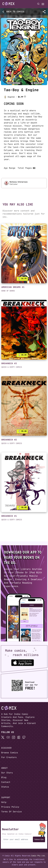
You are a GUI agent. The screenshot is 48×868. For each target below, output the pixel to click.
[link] (24, 253)
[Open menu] (43, 4)
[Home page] (9, 4)
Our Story (7, 773)
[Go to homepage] (9, 4)
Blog (4, 777)
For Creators (9, 757)
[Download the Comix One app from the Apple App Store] (23, 663)
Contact (6, 782)
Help (4, 802)
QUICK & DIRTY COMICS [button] (12, 367)
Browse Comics (10, 753)
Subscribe (39, 839)
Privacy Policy (10, 807)
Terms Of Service (12, 812)
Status (5, 787)
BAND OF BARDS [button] (8, 291)
